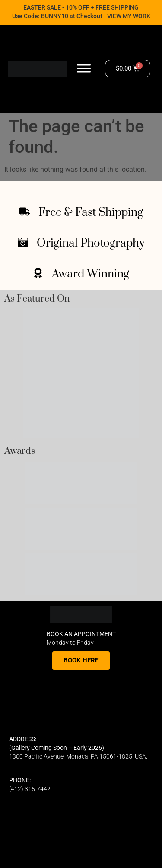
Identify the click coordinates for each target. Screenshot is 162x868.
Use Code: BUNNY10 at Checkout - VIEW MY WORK (81, 16)
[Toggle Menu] (84, 69)
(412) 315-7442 (30, 789)
